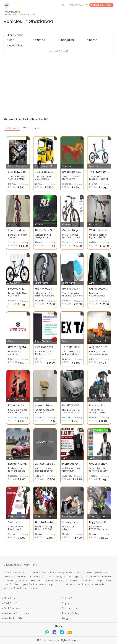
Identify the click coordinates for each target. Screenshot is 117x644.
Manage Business (101, 5)
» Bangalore (67, 40)
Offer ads (12, 128)
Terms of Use (70, 608)
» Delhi (11, 40)
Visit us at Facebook (16, 613)
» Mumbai (39, 40)
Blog (65, 618)
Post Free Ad (11, 603)
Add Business (12, 608)
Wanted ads (31, 128)
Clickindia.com (48, 640)
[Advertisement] (58, 87)
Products (18, 14)
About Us (9, 598)
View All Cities (59, 51)
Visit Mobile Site (13, 618)
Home (7, 14)
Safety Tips (69, 598)
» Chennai (92, 40)
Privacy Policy (71, 613)
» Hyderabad (15, 46)
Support (67, 603)
